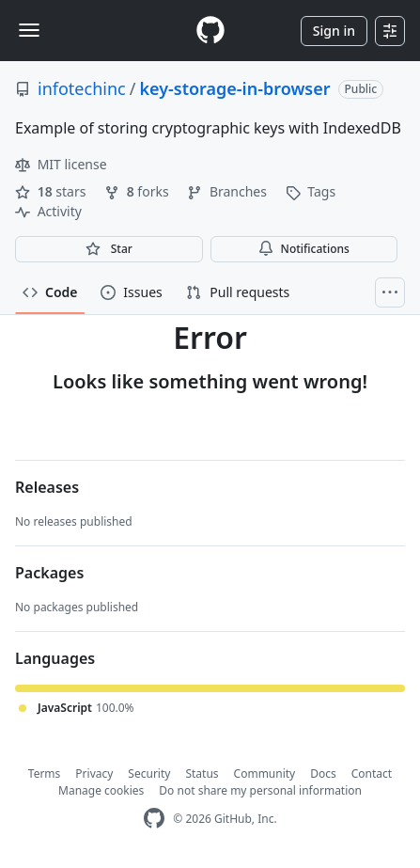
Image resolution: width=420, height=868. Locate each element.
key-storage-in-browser (234, 88)
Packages (49, 573)
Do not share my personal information (260, 790)
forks (138, 191)
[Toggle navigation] (29, 30)
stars (52, 191)
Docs (323, 773)
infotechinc (82, 88)
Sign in (334, 31)
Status (202, 773)
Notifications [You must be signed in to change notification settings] (304, 249)
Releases (47, 487)
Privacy (94, 773)
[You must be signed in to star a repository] (109, 249)
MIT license (61, 164)
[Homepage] (210, 31)
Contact (372, 773)
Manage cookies (101, 790)
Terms (45, 773)
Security (149, 773)
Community (265, 773)
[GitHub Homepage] (154, 819)
